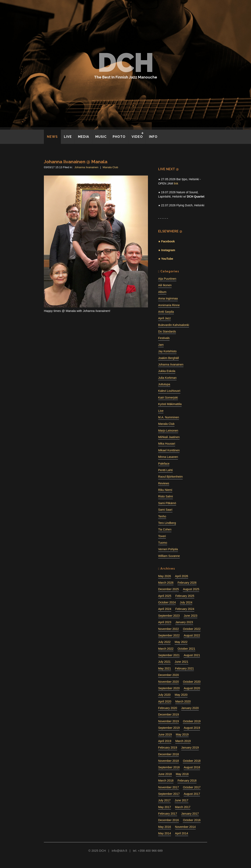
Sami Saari (165, 510)
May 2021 (165, 668)
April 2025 (165, 596)
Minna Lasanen (168, 457)
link (176, 183)
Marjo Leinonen (168, 431)
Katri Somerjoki (168, 398)
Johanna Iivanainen (86, 167)
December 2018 (168, 754)
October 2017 (192, 787)
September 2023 (169, 616)
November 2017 (168, 787)
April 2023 (165, 622)
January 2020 (190, 708)
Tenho (162, 516)
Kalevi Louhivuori (169, 391)
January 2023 (184, 622)
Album (162, 292)
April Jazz (164, 318)
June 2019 (165, 734)
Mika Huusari (167, 444)
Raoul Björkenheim (170, 477)
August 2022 (192, 635)
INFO (153, 137)
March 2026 (166, 583)
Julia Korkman (167, 378)
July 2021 (164, 662)
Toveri (162, 536)
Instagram (168, 250)
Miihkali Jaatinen (169, 437)
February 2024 (185, 609)
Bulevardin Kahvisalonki (174, 325)
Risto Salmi (165, 496)
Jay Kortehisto (167, 351)
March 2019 (183, 741)
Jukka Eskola (167, 371)
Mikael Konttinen (169, 450)
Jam (161, 345)
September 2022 (169, 635)
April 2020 (165, 701)
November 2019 (168, 721)
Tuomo (163, 543)
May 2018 (182, 774)
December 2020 (168, 675)
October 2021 (186, 649)
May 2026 (165, 576)
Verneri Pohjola (168, 549)
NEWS (52, 137)
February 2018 (187, 781)
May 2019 (182, 734)
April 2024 (165, 609)
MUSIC (101, 137)
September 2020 (169, 688)
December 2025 (168, 589)
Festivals (164, 338)
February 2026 (187, 583)
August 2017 (192, 794)
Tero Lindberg (167, 523)
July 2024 (186, 602)
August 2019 (192, 728)
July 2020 (164, 695)
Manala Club (110, 167)
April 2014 (182, 833)
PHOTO (119, 137)
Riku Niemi (165, 490)
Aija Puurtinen (167, 279)
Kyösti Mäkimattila (170, 404)
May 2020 (181, 695)
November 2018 (168, 761)
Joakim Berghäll (168, 358)
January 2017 (190, 814)
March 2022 (166, 649)
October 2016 (192, 820)
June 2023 (190, 616)
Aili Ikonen (165, 285)
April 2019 (165, 741)
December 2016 (168, 820)
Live (161, 411)
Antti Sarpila (166, 312)
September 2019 (169, 728)
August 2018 (192, 767)
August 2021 (192, 655)
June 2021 (182, 662)
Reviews (164, 483)
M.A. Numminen (169, 417)
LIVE (68, 137)
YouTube (167, 259)
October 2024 (167, 602)
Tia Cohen (165, 529)
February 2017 (168, 814)
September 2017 (169, 794)
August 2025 (191, 589)
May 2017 (165, 807)
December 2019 (168, 714)
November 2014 (185, 827)
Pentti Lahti (165, 470)
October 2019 (192, 721)
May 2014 (165, 833)
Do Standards (167, 331)
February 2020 (168, 708)
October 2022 (192, 629)
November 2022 (168, 629)
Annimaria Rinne (169, 305)
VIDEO (137, 137)
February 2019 (168, 748)
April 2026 (182, 576)
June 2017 (182, 800)
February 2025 (185, 596)
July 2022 (164, 642)
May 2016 (165, 827)
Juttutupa (164, 384)
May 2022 (181, 642)
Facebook (168, 241)
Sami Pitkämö (167, 503)
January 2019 (190, 748)
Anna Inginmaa (168, 298)
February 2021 (185, 668)
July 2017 (164, 800)
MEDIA (84, 137)
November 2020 (168, 682)
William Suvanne (169, 556)
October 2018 (192, 761)
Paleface (164, 464)
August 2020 (192, 688)
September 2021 (169, 655)
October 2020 (192, 682)
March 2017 (183, 807)
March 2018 (166, 781)
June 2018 (165, 774)
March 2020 (183, 701)
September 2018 (169, 767)
